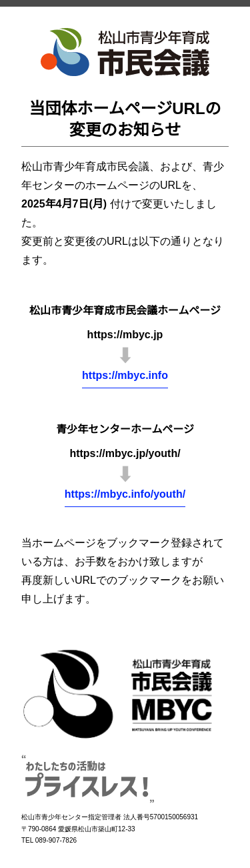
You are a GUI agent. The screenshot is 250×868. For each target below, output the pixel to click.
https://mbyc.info (125, 375)
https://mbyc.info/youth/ (125, 494)
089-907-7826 (56, 840)
